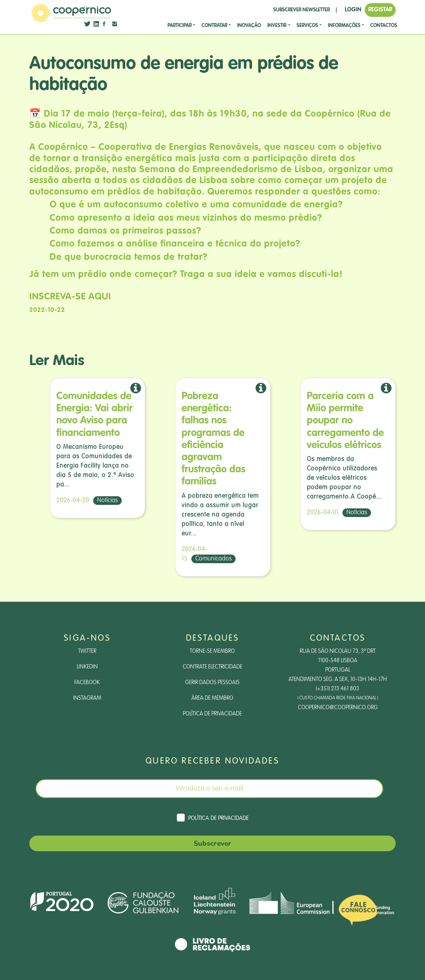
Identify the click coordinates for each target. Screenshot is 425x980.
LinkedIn (87, 667)
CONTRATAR (214, 26)
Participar (180, 26)
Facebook (87, 683)
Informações (344, 26)
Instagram (87, 698)
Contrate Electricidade (212, 667)
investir (277, 26)
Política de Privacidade (212, 714)
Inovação (249, 26)
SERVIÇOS (307, 26)
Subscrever (212, 843)
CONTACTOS (384, 26)
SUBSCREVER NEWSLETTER (302, 10)
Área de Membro (212, 698)
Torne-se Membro (212, 651)
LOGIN (353, 10)
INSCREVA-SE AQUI (70, 297)
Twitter (87, 651)
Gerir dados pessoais (212, 683)
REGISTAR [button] (380, 10)
